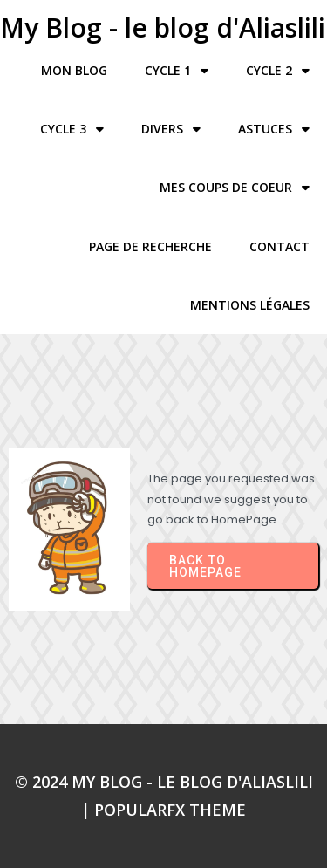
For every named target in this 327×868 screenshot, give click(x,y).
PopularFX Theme (170, 810)
